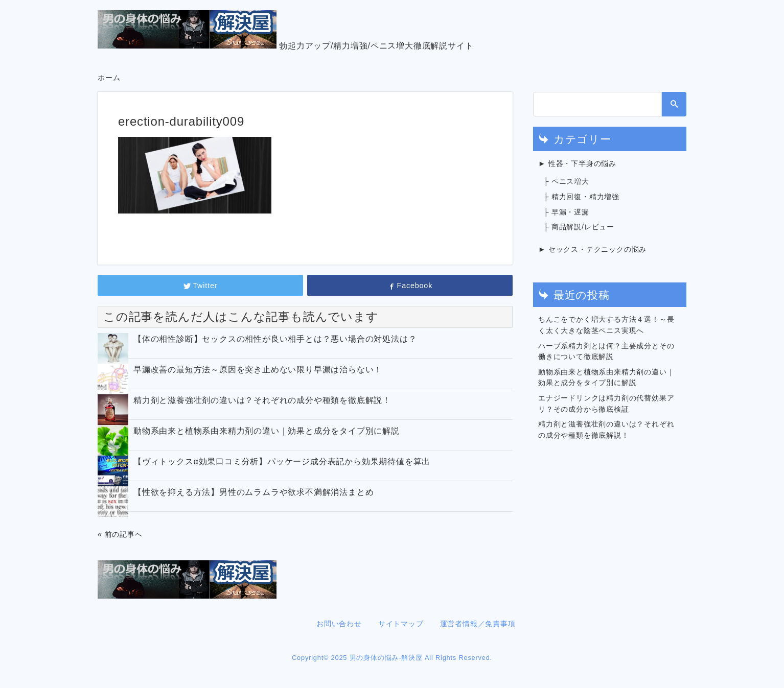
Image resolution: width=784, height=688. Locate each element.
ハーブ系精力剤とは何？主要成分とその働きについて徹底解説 (606, 351)
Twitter (201, 286)
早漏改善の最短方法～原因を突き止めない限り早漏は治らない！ (258, 370)
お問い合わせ (339, 624)
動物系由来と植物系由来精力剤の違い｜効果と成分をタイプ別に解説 (267, 431)
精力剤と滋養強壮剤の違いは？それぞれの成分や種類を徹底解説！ (262, 400)
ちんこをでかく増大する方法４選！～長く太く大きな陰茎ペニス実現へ (606, 325)
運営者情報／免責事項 (478, 624)
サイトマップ (401, 624)
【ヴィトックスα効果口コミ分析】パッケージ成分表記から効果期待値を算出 (282, 461)
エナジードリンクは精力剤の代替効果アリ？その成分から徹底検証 (606, 404)
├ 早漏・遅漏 (566, 212)
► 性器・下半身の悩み (577, 163)
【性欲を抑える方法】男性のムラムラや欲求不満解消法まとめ (253, 492)
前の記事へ (124, 534)
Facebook (410, 286)
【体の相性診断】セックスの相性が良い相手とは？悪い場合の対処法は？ (275, 339)
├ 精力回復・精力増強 (581, 197)
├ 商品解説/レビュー (579, 227)
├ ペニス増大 (566, 181)
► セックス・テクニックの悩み (592, 249)
